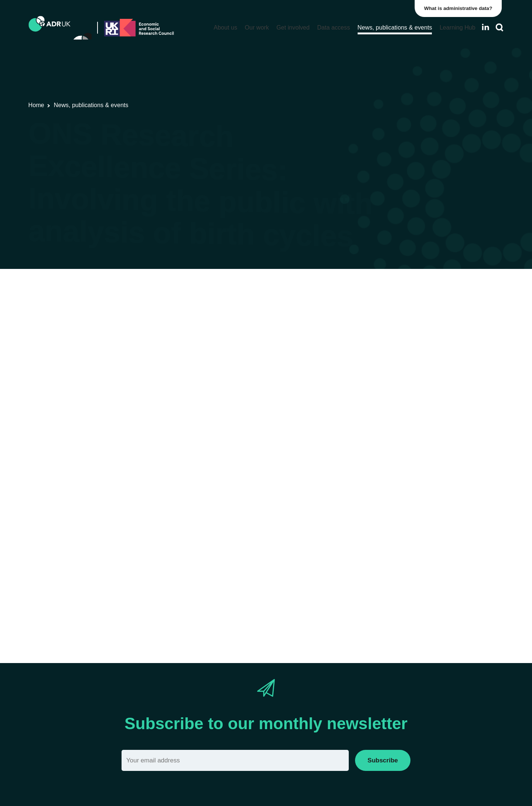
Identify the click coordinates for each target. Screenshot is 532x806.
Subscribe (383, 760)
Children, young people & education (261, 329)
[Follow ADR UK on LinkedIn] (485, 27)
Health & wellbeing (340, 329)
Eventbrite (158, 598)
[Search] (499, 28)
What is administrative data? (460, 8)
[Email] (235, 760)
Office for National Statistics (169, 329)
